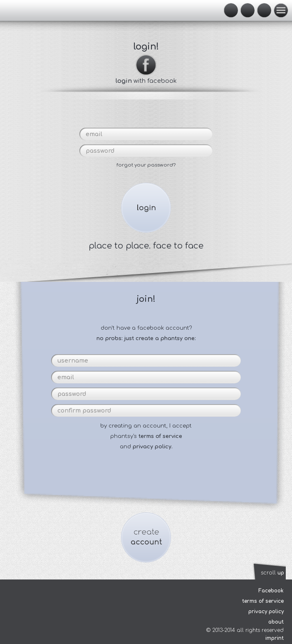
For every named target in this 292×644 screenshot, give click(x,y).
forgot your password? (146, 165)
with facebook (146, 77)
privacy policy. (153, 447)
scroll (272, 573)
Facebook (271, 591)
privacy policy (266, 612)
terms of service (160, 436)
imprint (275, 638)
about (276, 622)
